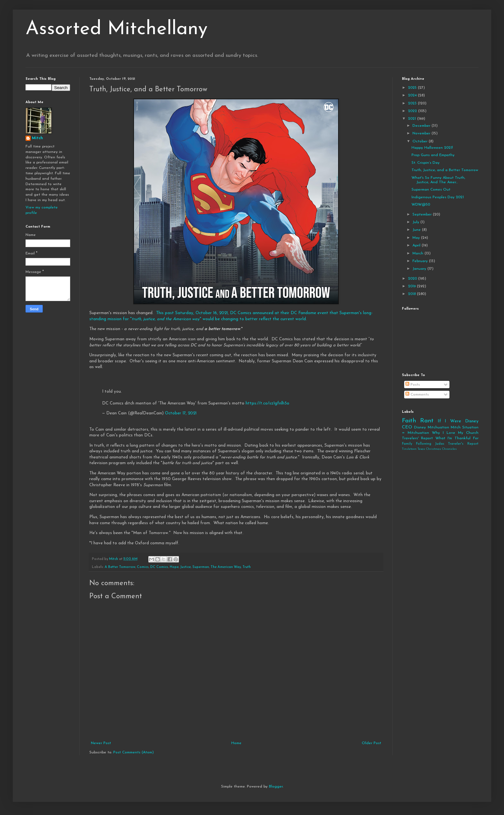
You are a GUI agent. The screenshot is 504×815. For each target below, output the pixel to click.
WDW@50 (421, 205)
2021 (413, 119)
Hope (174, 567)
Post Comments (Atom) (133, 752)
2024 (413, 95)
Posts (413, 385)
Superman (201, 567)
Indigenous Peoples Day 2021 (438, 197)
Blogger (276, 787)
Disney (420, 427)
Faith (409, 421)
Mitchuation (438, 427)
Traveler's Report (463, 444)
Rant (427, 421)
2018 (412, 294)
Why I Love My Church (455, 433)
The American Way (226, 567)
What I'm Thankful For (457, 438)
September (423, 215)
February (421, 261)
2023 (413, 103)
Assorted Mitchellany (117, 29)
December (422, 126)
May (417, 238)
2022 (413, 111)
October (421, 141)
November (422, 133)
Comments (417, 395)
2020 (413, 279)
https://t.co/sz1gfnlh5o (267, 403)
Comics (143, 567)
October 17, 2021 (181, 413)
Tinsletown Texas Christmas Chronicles (429, 449)
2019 (412, 286)
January (420, 269)
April (417, 245)
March (419, 253)
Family (407, 444)
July (416, 222)
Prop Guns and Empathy (433, 155)
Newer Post (101, 743)
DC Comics (159, 567)
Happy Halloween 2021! (432, 148)
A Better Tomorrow (120, 567)
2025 (413, 88)
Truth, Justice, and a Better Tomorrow (445, 170)
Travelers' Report (417, 438)
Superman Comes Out (431, 190)
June (417, 230)
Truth (247, 567)
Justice (185, 567)
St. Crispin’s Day (426, 163)
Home (236, 743)
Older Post (371, 743)
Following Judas (430, 444)
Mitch (37, 138)
